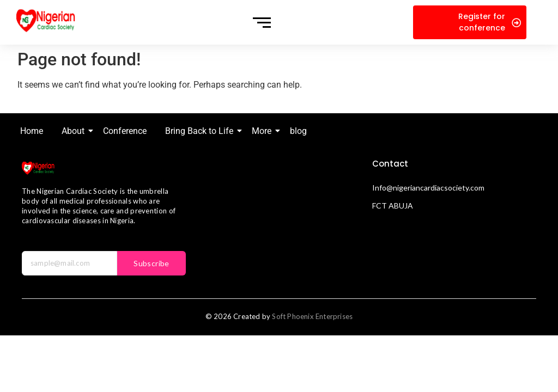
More (263, 131)
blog (298, 131)
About (75, 131)
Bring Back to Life (201, 131)
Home (32, 131)
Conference (125, 131)
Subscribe (151, 263)
